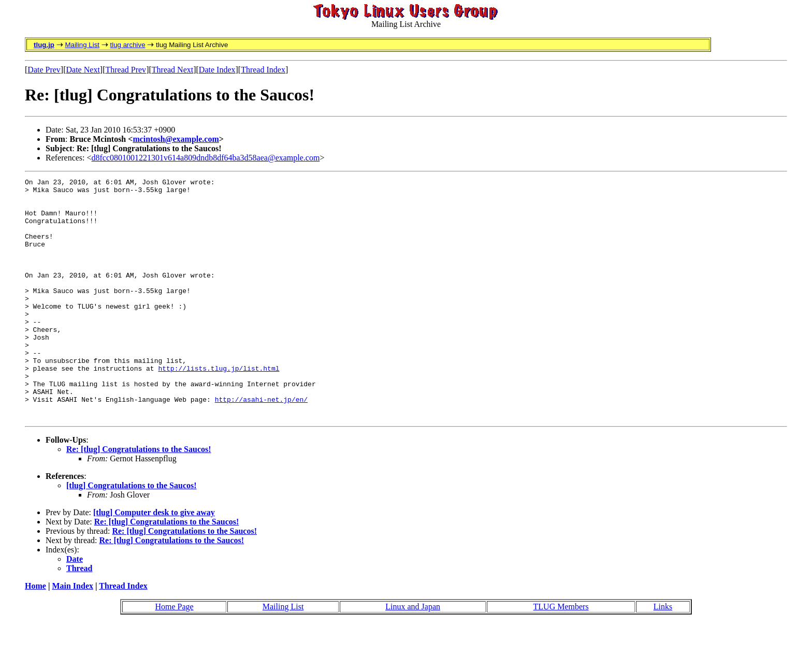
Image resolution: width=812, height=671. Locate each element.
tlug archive (127, 45)
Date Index (217, 70)
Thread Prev (126, 70)
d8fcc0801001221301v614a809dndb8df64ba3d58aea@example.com (206, 158)
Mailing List (82, 45)
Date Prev (44, 70)
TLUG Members (561, 655)
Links (663, 655)
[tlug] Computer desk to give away (154, 560)
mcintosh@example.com (176, 139)
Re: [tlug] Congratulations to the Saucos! (139, 497)
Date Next (83, 70)
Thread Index (263, 70)
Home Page (174, 655)
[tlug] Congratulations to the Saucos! (132, 534)
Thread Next (172, 70)
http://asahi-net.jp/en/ (261, 444)
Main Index (72, 634)
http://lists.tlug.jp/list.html (219, 407)
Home (35, 634)
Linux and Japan (413, 655)
